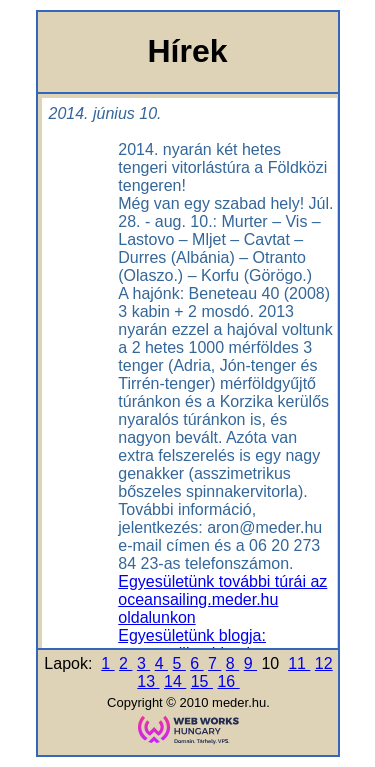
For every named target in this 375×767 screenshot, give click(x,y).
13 (148, 681)
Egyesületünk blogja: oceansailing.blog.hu (192, 644)
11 (299, 663)
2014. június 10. (105, 113)
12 (324, 663)
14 (175, 681)
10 (272, 663)
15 (202, 681)
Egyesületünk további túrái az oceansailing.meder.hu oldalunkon (222, 599)
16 (228, 681)
